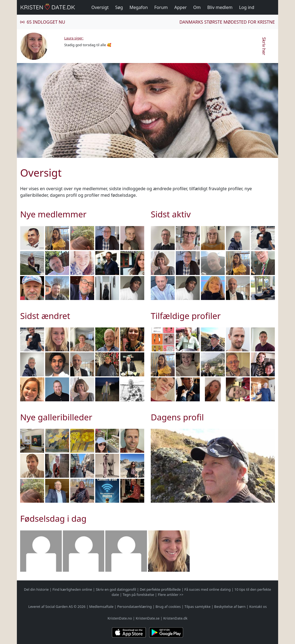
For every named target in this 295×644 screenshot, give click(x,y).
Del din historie (36, 589)
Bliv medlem (220, 7)
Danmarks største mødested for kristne (227, 22)
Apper (181, 7)
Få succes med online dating (208, 589)
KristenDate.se (148, 618)
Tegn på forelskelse (138, 595)
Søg (119, 7)
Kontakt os (258, 607)
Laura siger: (74, 38)
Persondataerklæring (135, 607)
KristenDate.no (120, 618)
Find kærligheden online (72, 589)
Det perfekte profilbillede (160, 589)
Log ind (247, 7)
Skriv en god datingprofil (116, 589)
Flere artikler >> (171, 595)
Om (197, 7)
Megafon (139, 7)
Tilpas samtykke (198, 607)
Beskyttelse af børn (230, 607)
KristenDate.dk (175, 618)
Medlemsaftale (101, 607)
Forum (161, 7)
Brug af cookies (168, 607)
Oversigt (100, 7)
